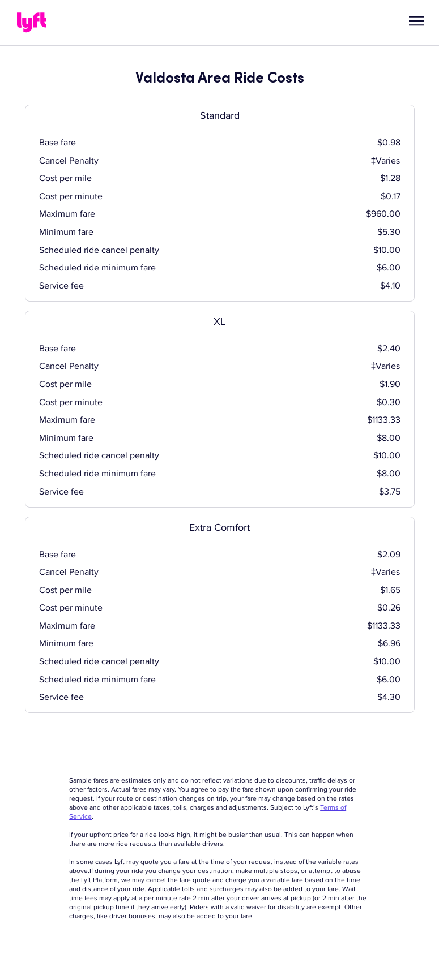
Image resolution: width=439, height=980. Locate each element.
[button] (416, 21)
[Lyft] (32, 23)
